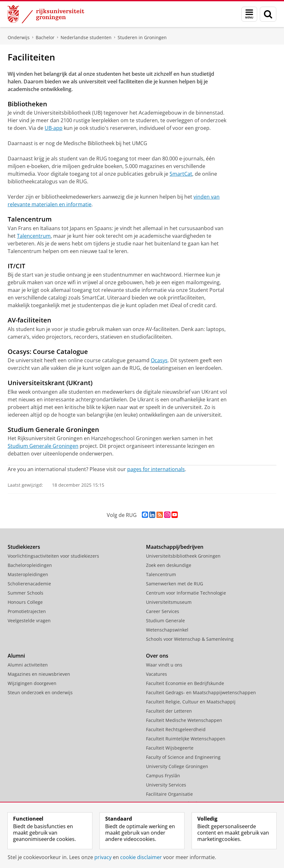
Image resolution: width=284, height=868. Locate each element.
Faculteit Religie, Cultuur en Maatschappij (191, 702)
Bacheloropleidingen (30, 565)
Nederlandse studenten (86, 37)
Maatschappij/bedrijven (175, 547)
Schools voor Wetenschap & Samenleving (190, 639)
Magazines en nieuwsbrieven (39, 674)
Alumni (16, 656)
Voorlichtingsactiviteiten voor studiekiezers (53, 556)
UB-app (54, 128)
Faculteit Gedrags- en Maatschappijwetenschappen (201, 692)
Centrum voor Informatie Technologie (186, 593)
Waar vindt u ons (164, 665)
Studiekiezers (24, 547)
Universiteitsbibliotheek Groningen (183, 556)
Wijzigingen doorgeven (32, 683)
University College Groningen (177, 766)
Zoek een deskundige (169, 565)
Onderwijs (19, 37)
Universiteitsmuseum (169, 602)
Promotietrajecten (27, 611)
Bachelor (45, 37)
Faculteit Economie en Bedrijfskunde (185, 683)
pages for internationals (156, 469)
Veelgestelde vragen (29, 621)
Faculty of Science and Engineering (183, 757)
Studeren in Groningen (142, 37)
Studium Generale (165, 621)
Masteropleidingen (28, 574)
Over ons (157, 656)
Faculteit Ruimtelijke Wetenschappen (186, 739)
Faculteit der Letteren (169, 711)
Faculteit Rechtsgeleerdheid (176, 729)
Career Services (163, 611)
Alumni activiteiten (28, 665)
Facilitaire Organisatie (169, 794)
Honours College (25, 602)
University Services (166, 785)
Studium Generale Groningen (43, 446)
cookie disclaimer (141, 857)
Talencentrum (34, 236)
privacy (103, 857)
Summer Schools (25, 593)
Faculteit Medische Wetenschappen (184, 720)
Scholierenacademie (29, 584)
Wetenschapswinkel (167, 630)
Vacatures (157, 674)
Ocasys (159, 360)
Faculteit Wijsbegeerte (170, 748)
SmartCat (181, 174)
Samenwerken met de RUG (175, 584)
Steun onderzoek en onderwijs (40, 692)
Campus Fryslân (163, 776)
